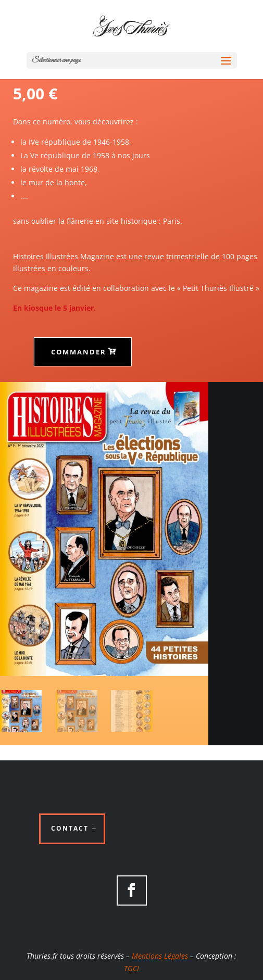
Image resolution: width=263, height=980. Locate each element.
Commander (79, 352)
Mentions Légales (160, 956)
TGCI (131, 968)
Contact (70, 828)
